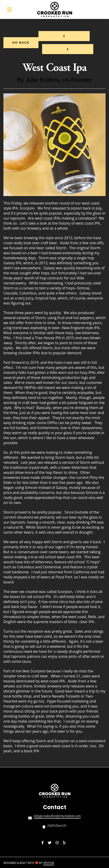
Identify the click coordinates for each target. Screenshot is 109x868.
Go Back (21, 43)
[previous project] (64, 36)
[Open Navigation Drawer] (9, 10)
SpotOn (49, 863)
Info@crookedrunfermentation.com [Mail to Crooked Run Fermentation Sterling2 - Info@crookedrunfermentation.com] (57, 816)
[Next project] (68, 49)
